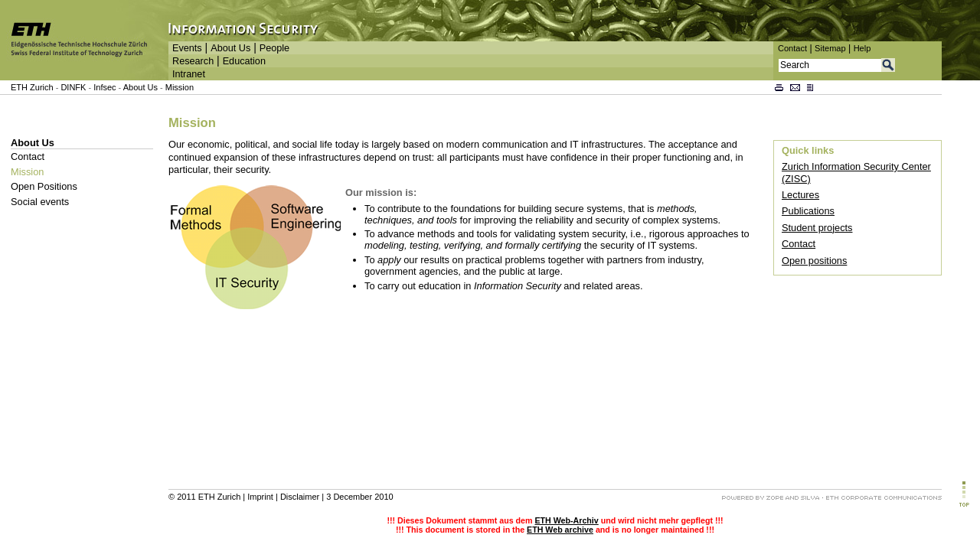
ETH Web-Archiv (566, 520)
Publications (808, 211)
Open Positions (44, 186)
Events (187, 48)
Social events (40, 202)
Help (862, 48)
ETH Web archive (560, 530)
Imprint (260, 497)
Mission (180, 87)
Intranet (189, 74)
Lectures (800, 195)
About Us (230, 48)
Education (244, 61)
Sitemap (830, 48)
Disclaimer (300, 497)
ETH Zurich (32, 87)
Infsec (105, 87)
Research (193, 61)
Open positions (814, 261)
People (274, 48)
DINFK (74, 87)
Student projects (817, 228)
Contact (792, 48)
